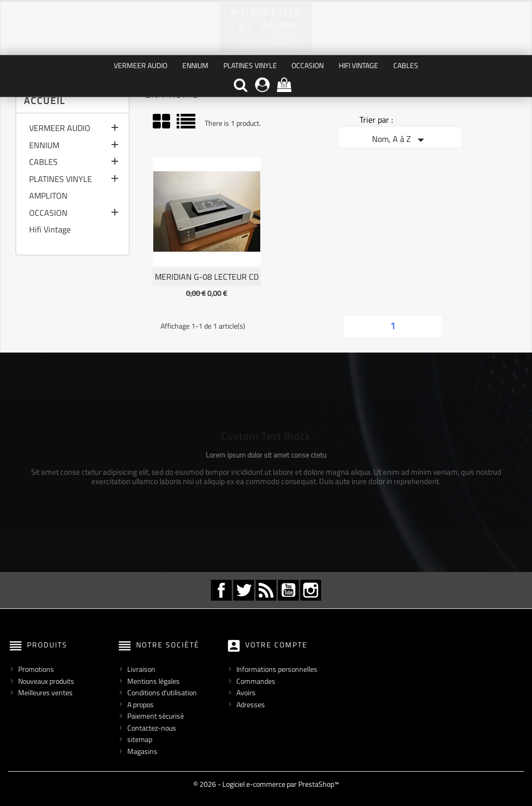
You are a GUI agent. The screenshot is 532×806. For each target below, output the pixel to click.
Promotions (36, 669)
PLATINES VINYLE (250, 65)
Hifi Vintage (358, 65)
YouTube (288, 590)
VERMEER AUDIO (141, 65)
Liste (187, 125)
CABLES (406, 65)
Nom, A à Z (400, 140)
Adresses (251, 704)
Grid (162, 122)
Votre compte (276, 645)
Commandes (256, 681)
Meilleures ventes (45, 692)
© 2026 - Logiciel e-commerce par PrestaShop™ (266, 784)
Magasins (142, 751)
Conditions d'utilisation (162, 692)
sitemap (140, 739)
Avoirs (246, 692)
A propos (141, 704)
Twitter (244, 590)
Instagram (311, 590)
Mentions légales (154, 681)
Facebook (221, 590)
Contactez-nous (152, 728)
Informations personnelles (277, 669)
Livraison (141, 669)
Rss (266, 590)
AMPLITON (48, 197)
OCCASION (308, 65)
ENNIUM (195, 65)
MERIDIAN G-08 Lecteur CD (207, 277)
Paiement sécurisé (156, 716)
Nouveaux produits (46, 681)
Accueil (45, 101)
